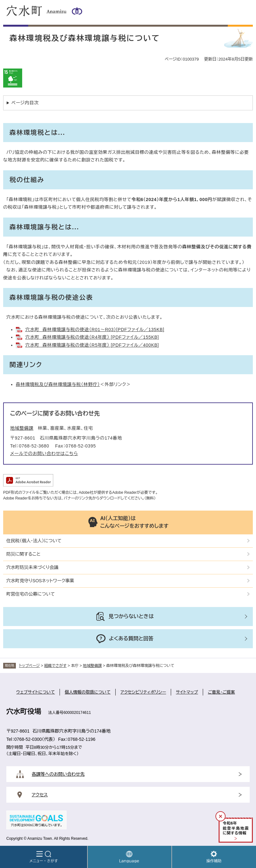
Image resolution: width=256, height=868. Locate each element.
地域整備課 (22, 428)
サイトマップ (187, 692)
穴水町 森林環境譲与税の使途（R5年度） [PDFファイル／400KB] (92, 345)
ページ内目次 (25, 103)
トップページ (29, 666)
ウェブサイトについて (35, 692)
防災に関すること (23, 554)
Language (130, 857)
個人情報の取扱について (88, 692)
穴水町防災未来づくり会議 (32, 567)
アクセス (40, 795)
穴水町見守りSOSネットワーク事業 (40, 581)
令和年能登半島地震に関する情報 (236, 828)
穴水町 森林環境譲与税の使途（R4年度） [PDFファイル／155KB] (92, 337)
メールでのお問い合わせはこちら (44, 454)
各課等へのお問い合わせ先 (58, 774)
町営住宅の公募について (31, 594)
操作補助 (214, 857)
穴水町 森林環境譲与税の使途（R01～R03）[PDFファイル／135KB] (95, 330)
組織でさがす (55, 666)
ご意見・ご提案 (221, 692)
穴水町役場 (24, 711)
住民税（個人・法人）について (34, 541)
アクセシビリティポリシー (143, 692)
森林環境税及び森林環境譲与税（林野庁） (58, 384)
